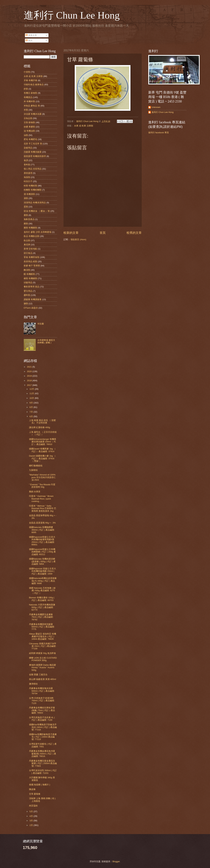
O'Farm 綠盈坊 (31, 308)
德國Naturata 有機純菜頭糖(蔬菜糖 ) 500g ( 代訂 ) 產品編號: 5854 (42, 561)
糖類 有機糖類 (31, 278)
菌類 (26, 224)
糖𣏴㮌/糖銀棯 (36, 466)
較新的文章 (71, 233)
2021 (30, 367)
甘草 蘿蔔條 (35, 794)
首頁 (103, 233)
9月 (32, 403)
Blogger (116, 861)
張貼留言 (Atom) (78, 239)
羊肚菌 (41, 324)
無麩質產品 (29, 219)
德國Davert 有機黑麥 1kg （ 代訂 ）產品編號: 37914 (42, 450)
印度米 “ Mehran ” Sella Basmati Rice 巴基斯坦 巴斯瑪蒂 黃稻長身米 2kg (43, 508)
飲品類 (27, 240)
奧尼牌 (27, 245)
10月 (32, 398)
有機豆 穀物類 (31, 93)
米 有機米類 (29, 101)
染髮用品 (28, 148)
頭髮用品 (28, 283)
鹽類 (26, 304)
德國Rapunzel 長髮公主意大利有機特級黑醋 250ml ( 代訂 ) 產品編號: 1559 (42, 571)
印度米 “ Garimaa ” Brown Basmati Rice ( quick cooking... (41, 499)
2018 (30, 381)
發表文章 (31, 35)
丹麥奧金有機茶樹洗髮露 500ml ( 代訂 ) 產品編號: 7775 (42, 627)
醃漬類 (27, 270)
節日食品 (28, 253)
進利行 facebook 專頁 (159, 133)
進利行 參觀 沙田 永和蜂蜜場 (38, 232)
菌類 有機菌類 (31, 228)
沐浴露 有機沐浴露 (33, 114)
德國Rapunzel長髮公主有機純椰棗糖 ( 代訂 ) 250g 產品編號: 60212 (42, 552)
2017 (30, 385)
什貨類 (27, 72)
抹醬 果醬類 (29, 127)
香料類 (27, 165)
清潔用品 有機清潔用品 (35, 203)
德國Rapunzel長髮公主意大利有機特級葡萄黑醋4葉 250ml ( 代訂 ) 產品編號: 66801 (42, 541)
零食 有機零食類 (32, 257)
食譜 (26, 160)
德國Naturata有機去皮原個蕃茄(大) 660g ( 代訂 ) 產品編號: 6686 (43, 581)
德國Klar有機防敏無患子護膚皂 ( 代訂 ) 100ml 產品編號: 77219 (43, 737)
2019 (30, 376)
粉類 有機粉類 (31, 186)
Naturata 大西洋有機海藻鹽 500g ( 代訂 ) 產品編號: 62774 (42, 607)
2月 (32, 825)
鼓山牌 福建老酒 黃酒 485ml (43, 679)
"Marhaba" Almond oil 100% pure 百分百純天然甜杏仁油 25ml (42, 477)
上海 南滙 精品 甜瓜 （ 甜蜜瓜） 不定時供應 (42, 422)
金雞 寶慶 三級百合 (38, 675)
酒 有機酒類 (29, 194)
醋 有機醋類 (29, 274)
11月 (32, 393)
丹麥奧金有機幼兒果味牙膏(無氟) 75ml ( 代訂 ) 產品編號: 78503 (42, 710)
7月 (32, 412)
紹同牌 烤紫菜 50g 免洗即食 (42, 653)
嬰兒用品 (28, 291)
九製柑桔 (33, 470)
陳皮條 (32, 789)
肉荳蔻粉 (33, 806)
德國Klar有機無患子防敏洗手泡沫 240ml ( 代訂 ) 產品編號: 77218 (43, 727)
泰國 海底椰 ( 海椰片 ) (40, 785)
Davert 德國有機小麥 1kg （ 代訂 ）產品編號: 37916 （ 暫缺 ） (42, 458)
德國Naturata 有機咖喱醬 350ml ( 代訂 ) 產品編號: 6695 (42, 530)
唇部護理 (28, 173)
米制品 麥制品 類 (32, 106)
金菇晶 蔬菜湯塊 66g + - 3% (42, 523)
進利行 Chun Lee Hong (72, 15)
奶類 (26, 89)
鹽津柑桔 (33, 684)
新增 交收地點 (31, 249)
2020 (30, 371)
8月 (32, 407)
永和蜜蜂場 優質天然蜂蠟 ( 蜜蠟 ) (46, 341)
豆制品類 (28, 118)
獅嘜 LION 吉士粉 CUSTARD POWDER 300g (43, 659)
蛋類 (26, 207)
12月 (32, 389)
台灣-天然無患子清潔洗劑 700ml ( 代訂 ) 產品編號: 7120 (42, 701)
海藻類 (27, 177)
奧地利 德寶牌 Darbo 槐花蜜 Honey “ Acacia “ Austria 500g (43, 668)
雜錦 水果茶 (35, 492)
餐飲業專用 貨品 (32, 287)
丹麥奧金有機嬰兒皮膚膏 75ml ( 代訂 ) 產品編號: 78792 (41, 617)
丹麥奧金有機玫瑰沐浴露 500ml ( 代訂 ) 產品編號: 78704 (42, 691)
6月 (32, 416)
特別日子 (28, 181)
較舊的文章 (134, 233)
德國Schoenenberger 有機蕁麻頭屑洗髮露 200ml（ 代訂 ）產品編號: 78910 (43, 442)
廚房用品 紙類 (31, 261)
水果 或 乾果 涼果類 (84, 126)
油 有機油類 (29, 131)
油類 (26, 135)
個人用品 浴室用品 (33, 169)
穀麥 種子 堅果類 (32, 266)
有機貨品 (28, 97)
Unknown (156, 107)
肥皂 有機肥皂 (31, 139)
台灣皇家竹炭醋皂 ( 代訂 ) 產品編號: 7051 (43, 745)
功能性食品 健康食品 (34, 85)
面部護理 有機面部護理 (35, 156)
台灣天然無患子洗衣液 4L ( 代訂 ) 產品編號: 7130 (42, 719)
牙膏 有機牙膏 (31, 80)
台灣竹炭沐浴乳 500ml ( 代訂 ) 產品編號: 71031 (43, 772)
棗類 (26, 215)
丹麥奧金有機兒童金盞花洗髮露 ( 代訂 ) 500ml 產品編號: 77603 (43, 763)
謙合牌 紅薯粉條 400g (40, 427)
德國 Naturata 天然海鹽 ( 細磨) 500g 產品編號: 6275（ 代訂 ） (42, 591)
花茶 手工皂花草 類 (33, 144)
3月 (32, 821)
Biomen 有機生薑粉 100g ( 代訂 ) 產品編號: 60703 (42, 599)
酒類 (26, 198)
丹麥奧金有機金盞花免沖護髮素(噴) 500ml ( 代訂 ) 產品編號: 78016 (43, 754)
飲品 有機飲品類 (32, 236)
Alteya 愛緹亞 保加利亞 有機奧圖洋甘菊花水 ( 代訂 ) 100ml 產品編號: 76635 (43, 636)
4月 (32, 816)
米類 (26, 110)
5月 (32, 811)
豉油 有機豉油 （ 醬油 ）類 (37, 211)
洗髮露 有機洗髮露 (33, 152)
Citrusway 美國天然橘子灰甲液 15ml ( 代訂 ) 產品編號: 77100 (43, 646)
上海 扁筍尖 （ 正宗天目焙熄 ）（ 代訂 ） (43, 433)
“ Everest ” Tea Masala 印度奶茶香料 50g (42, 486)
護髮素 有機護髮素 (33, 299)
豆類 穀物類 (29, 122)
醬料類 (27, 295)
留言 (29, 40)
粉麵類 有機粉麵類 (33, 190)
